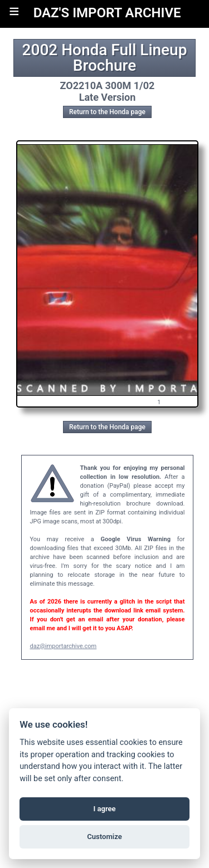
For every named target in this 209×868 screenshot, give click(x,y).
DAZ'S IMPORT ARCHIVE (107, 13)
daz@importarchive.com (64, 646)
